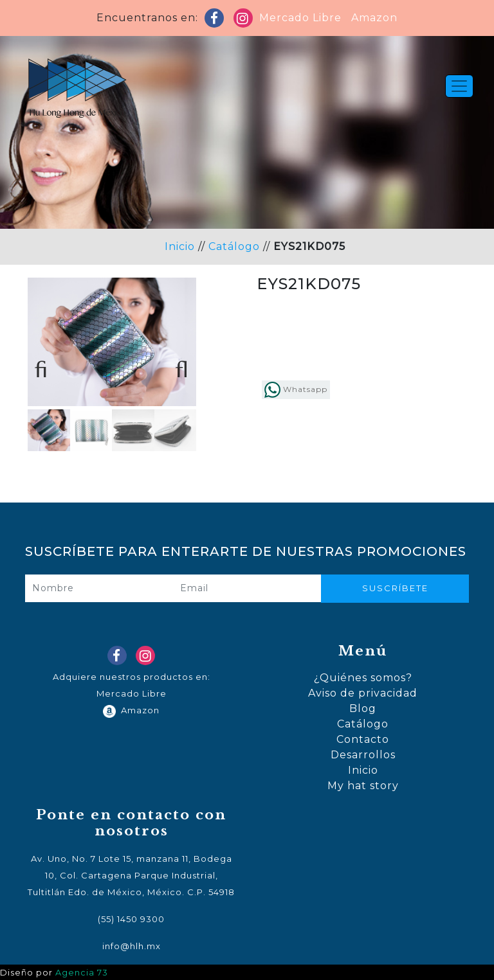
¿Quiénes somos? (363, 678)
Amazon (371, 18)
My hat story (363, 786)
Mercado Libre (300, 18)
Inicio (180, 246)
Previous (47, 364)
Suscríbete (395, 588)
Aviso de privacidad (363, 693)
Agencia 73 (82, 973)
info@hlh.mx (132, 946)
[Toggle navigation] (459, 86)
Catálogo (234, 246)
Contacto (363, 739)
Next (177, 364)
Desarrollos (363, 755)
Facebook (217, 21)
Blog (363, 708)
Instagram (246, 21)
